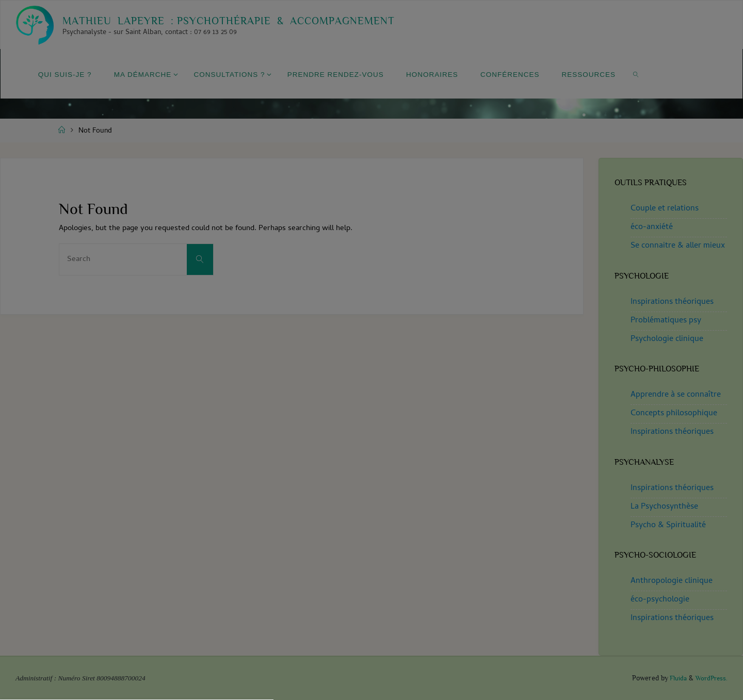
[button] (372, 410)
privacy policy (433, 353)
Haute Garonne (372, 492)
